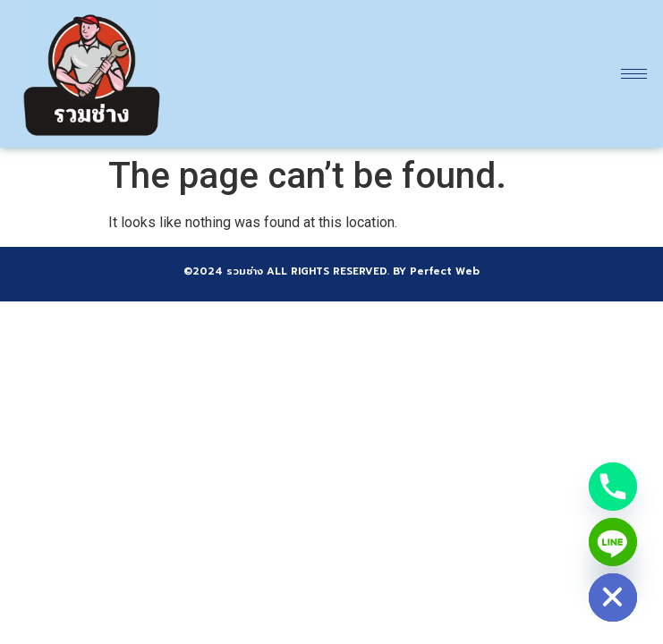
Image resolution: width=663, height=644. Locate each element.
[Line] (613, 542)
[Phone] (613, 487)
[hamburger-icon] (634, 74)
